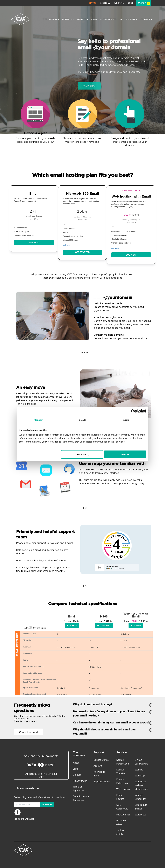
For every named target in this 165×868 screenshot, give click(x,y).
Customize (82, 454)
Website (139, 770)
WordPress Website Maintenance (142, 785)
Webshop (140, 776)
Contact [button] (146, 19)
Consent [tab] (39, 420)
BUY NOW (34, 243)
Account (98, 766)
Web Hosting (123, 789)
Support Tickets (102, 782)
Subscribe (47, 805)
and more (66, 245)
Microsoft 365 (108, 19)
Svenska (105, 3)
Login (131, 3)
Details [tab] (83, 420)
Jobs (75, 769)
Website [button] (83, 19)
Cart (144, 3)
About (76, 763)
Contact (77, 775)
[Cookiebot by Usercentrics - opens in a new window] (133, 411)
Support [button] (132, 19)
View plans (89, 86)
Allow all (125, 454)
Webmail (119, 3)
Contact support (29, 732)
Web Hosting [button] (51, 19)
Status (92, 3)
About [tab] (126, 420)
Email (94, 19)
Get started (82, 252)
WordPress (141, 815)
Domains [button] (68, 19)
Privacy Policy (80, 781)
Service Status (101, 760)
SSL (121, 19)
